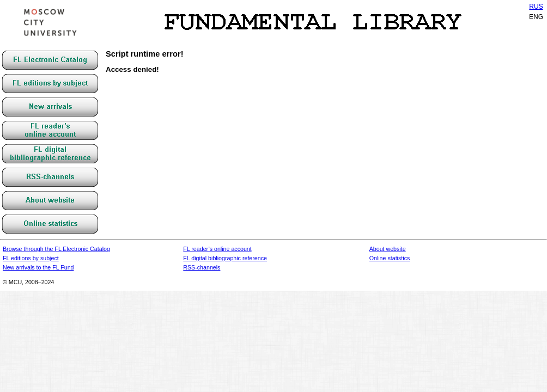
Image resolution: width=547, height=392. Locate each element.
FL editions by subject (31, 258)
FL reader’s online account (217, 249)
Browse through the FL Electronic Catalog (56, 249)
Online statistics (390, 258)
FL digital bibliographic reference (225, 258)
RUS (536, 7)
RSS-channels (202, 267)
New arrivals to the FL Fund (38, 267)
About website (388, 249)
